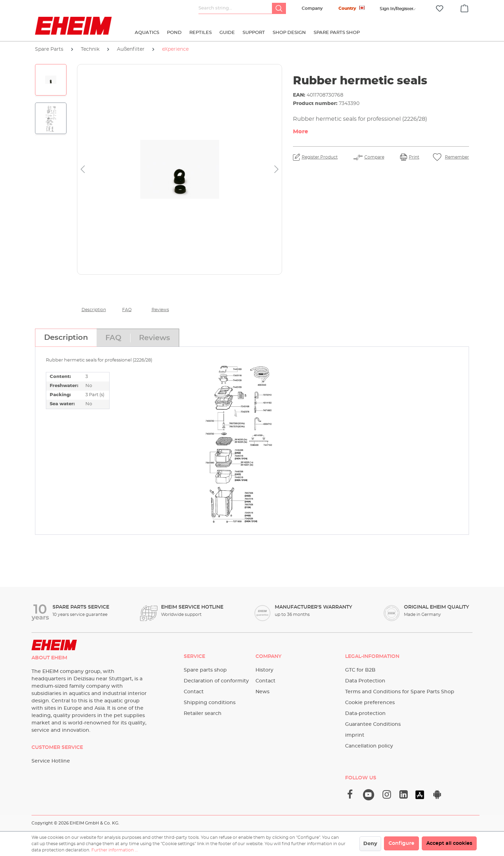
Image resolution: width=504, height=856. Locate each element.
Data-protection (365, 714)
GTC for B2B (360, 670)
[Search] (279, 8)
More (300, 132)
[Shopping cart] (464, 7)
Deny (370, 844)
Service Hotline (51, 761)
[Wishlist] (440, 9)
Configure (401, 843)
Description (94, 310)
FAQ (127, 310)
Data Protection (365, 681)
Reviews (160, 310)
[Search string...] (235, 8)
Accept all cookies (449, 843)
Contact (194, 692)
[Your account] (397, 9)
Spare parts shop (205, 670)
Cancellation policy (369, 746)
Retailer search (203, 714)
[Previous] (83, 170)
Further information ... (115, 850)
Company (312, 8)
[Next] (276, 170)
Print (414, 157)
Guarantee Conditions (373, 724)
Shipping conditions (210, 703)
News (262, 692)
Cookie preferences (370, 703)
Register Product (320, 157)
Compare (374, 157)
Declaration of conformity (216, 681)
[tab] (66, 338)
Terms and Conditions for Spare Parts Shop (400, 692)
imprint (355, 735)
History (264, 670)
